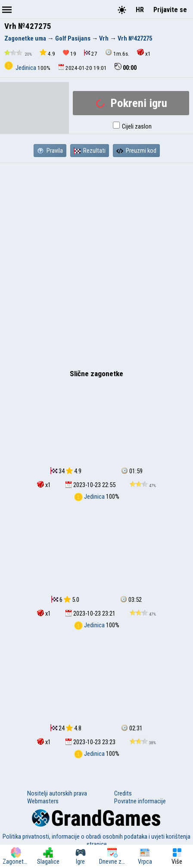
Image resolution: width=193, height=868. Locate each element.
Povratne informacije (140, 801)
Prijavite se (170, 10)
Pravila (50, 151)
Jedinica (21, 68)
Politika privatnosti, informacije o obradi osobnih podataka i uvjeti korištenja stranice (96, 840)
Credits (123, 793)
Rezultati (90, 151)
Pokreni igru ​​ (131, 103)
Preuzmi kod (136, 151)
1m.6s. (117, 53)
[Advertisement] (96, 264)
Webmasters (43, 801)
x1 (144, 53)
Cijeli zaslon (132, 126)
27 (91, 53)
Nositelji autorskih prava (57, 793)
